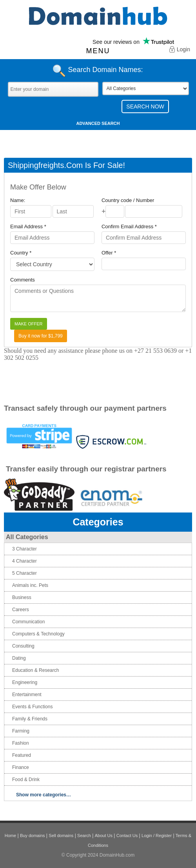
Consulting (23, 646)
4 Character (24, 561)
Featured (22, 755)
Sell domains (61, 836)
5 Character (24, 573)
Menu (98, 51)
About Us (104, 836)
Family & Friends (30, 719)
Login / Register (157, 836)
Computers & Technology (38, 634)
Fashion (21, 743)
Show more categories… (44, 795)
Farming (21, 731)
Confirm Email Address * (129, 226)
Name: (18, 200)
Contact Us (127, 836)
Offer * (109, 253)
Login (180, 50)
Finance (21, 767)
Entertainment (27, 695)
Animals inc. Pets (30, 585)
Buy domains (33, 836)
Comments (23, 280)
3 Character (24, 549)
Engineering (25, 682)
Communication (28, 622)
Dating (19, 658)
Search (84, 836)
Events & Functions (32, 707)
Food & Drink (26, 780)
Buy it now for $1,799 (41, 336)
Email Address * (28, 226)
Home (10, 836)
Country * (21, 253)
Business (22, 597)
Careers (21, 610)
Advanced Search (98, 123)
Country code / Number (128, 200)
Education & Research (35, 670)
